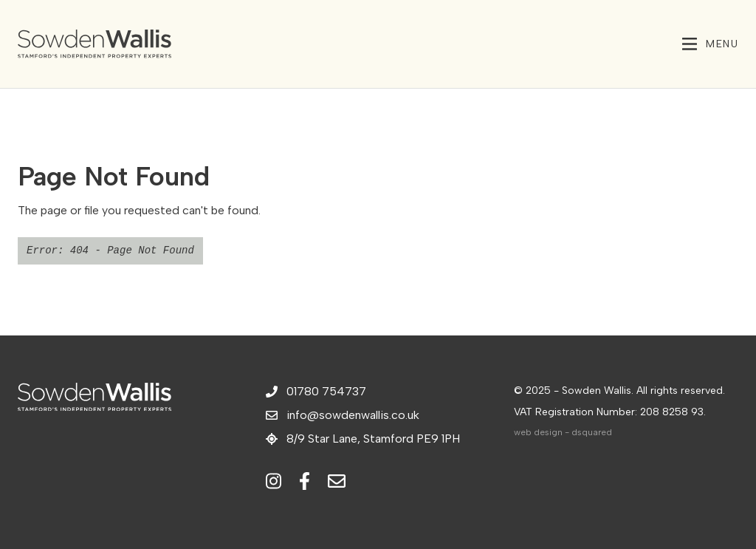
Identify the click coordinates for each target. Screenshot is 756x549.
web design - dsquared (563, 432)
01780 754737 (316, 391)
